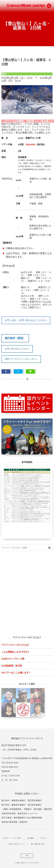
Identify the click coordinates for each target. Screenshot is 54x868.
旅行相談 (38, 809)
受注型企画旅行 (35, 800)
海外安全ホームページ (28, 813)
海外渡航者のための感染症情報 (28, 818)
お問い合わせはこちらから (17, 349)
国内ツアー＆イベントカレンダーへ (21, 359)
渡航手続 (48, 809)
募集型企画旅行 (19, 800)
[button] (49, 6)
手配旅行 (28, 809)
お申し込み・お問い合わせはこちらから (26, 320)
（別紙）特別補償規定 (12, 809)
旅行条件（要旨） (15, 338)
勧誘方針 (24, 822)
